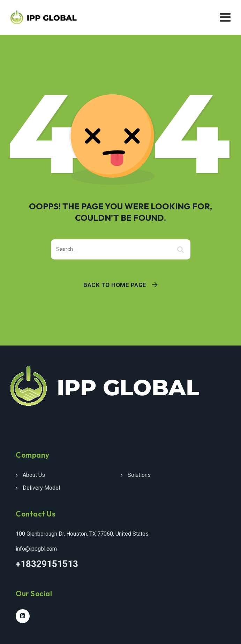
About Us (34, 475)
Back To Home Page (115, 285)
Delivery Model (41, 488)
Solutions (139, 475)
